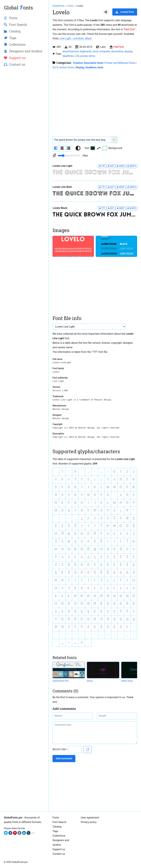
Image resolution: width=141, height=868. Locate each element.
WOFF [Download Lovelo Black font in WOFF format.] (120, 208)
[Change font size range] (69, 156)
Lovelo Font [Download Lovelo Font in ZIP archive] (125, 12)
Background (112, 148)
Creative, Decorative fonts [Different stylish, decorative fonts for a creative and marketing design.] (88, 63)
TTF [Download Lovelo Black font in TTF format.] (102, 208)
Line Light (66, 38)
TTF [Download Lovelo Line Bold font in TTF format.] (102, 187)
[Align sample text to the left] (56, 148)
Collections (59, 836)
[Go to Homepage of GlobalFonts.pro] (59, 6)
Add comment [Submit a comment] (64, 758)
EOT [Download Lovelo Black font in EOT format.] (111, 208)
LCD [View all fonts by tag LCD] (77, 56)
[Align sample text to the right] (68, 148)
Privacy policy (89, 822)
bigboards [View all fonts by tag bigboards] (86, 51)
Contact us (59, 854)
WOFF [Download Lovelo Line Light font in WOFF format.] (120, 166)
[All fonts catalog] (71, 6)
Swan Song (127, 681)
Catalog (57, 827)
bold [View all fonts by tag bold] (95, 51)
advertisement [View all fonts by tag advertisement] (71, 51)
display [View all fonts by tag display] (128, 51)
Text (90, 148)
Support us (59, 849)
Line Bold (78, 38)
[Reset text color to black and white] (78, 148)
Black (89, 38)
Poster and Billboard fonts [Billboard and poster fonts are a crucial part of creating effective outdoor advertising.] (120, 63)
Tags (55, 831)
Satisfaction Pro (61, 681)
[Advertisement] (24, 93)
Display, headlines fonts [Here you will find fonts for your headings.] (90, 67)
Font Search (59, 822)
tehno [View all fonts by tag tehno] (92, 56)
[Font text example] (82, 140)
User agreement (90, 818)
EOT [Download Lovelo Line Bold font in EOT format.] (111, 187)
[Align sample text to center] (62, 148)
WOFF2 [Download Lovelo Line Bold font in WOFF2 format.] (132, 187)
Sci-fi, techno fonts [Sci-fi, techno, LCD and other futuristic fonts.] (63, 67)
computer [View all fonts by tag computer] (105, 51)
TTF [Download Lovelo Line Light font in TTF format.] (102, 166)
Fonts (56, 818)
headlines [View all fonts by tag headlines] (68, 56)
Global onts (18, 8)
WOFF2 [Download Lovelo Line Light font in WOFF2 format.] (132, 166)
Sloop (90, 681)
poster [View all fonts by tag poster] (84, 56)
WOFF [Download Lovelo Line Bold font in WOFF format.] (120, 187)
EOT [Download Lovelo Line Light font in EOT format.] (111, 166)
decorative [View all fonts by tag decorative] (117, 51)
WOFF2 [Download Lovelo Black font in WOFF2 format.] (132, 208)
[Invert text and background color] (99, 148)
